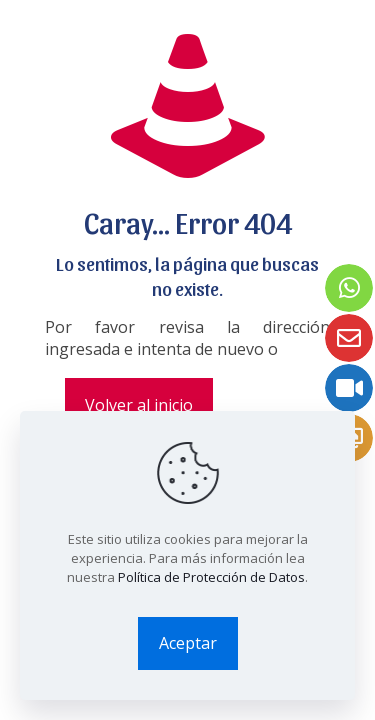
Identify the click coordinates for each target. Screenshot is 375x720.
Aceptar (188, 643)
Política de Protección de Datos (211, 577)
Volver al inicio (139, 405)
